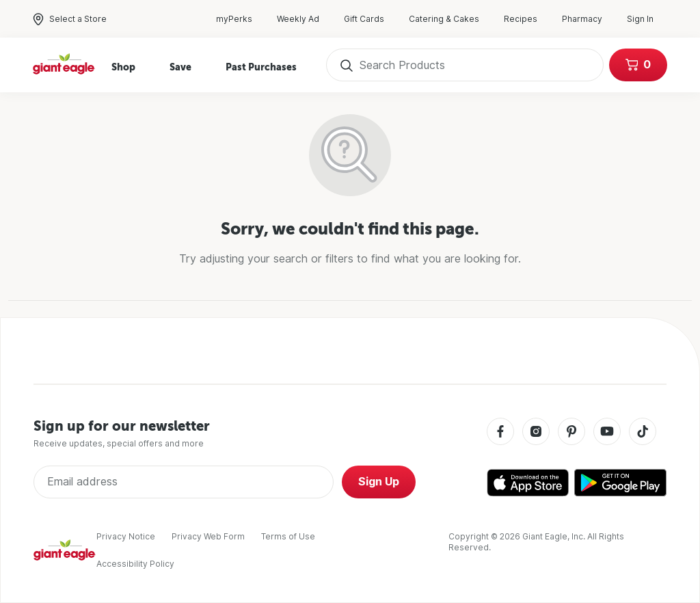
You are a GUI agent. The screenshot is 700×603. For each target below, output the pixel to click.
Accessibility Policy (135, 564)
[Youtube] (607, 432)
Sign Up (379, 482)
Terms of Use (288, 536)
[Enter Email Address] (184, 482)
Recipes (527, 19)
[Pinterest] (571, 432)
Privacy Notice (126, 536)
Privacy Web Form (208, 536)
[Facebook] (500, 432)
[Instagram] (536, 432)
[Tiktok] (643, 432)
